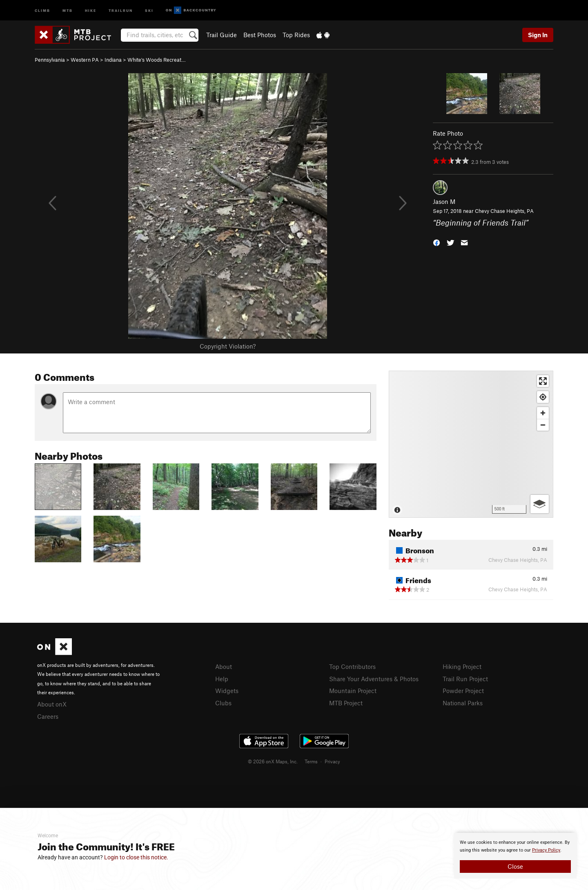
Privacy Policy (546, 850)
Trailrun (121, 10)
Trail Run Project (465, 679)
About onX (52, 704)
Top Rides (296, 35)
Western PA (85, 60)
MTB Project (346, 703)
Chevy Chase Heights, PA (504, 211)
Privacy (332, 761)
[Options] (540, 504)
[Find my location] (543, 397)
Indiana (113, 60)
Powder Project (463, 691)
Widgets (227, 691)
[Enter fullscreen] (543, 381)
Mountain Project (353, 691)
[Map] (471, 444)
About (224, 666)
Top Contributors (352, 666)
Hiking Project (462, 666)
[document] (515, 856)
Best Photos (260, 35)
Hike (91, 10)
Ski (149, 10)
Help (222, 679)
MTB (68, 10)
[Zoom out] (543, 425)
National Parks (463, 703)
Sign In (538, 35)
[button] (437, 242)
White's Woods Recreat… (157, 60)
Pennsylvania (50, 60)
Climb (42, 10)
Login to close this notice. (136, 857)
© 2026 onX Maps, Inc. (273, 761)
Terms (311, 761)
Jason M (444, 201)
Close (515, 866)
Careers (48, 716)
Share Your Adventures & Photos (374, 679)
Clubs (223, 703)
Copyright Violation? (228, 346)
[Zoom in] (543, 413)
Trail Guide (222, 35)
